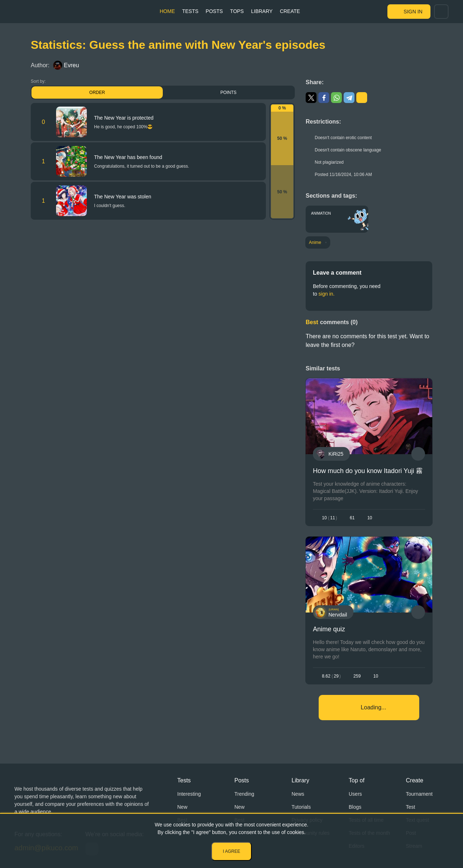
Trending (244, 794)
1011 (330, 518)
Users (355, 794)
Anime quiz (329, 629)
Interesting (189, 794)
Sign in (413, 12)
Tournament (419, 794)
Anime (315, 242)
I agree (231, 851)
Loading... (373, 707)
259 (357, 676)
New (182, 807)
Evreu (66, 65)
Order (97, 93)
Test (411, 807)
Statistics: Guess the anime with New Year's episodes (178, 45)
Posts (214, 11)
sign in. (327, 294)
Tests (190, 11)
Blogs (355, 807)
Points (228, 93)
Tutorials (301, 807)
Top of (357, 780)
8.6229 (331, 676)
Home (167, 11)
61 (352, 518)
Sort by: (38, 81)
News (298, 794)
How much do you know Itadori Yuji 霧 (368, 471)
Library (262, 11)
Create (290, 11)
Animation (321, 213)
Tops (237, 11)
